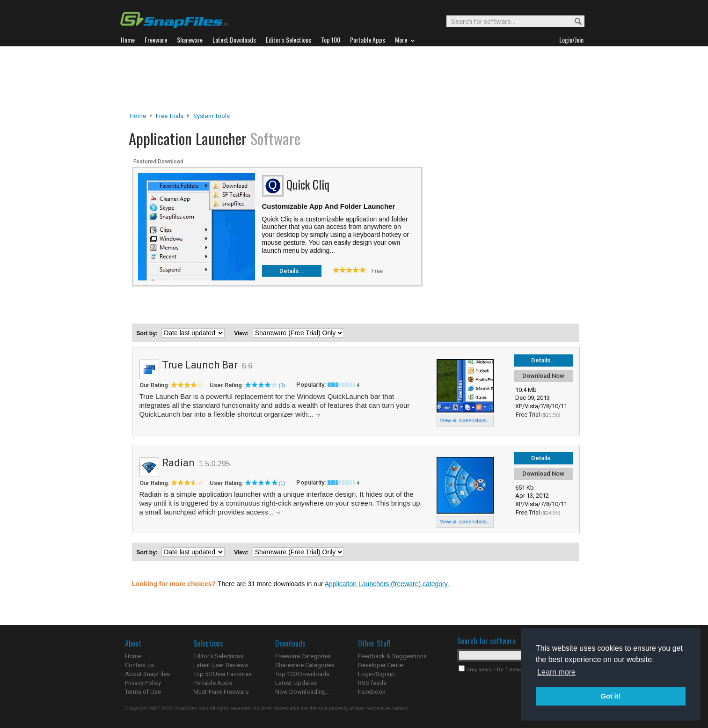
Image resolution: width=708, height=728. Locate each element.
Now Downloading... (303, 692)
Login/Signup (376, 674)
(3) (282, 385)
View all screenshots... (465, 420)
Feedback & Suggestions (392, 656)
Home (138, 116)
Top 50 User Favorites (223, 674)
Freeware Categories (303, 656)
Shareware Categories (305, 665)
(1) (282, 483)
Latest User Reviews (221, 665)
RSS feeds (372, 683)
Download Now (543, 376)
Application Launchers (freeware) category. (387, 584)
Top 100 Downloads (302, 674)
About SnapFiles (147, 674)
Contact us (139, 665)
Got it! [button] (611, 696)
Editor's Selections (218, 656)
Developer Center (381, 665)
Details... (292, 271)
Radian (178, 463)
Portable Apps (213, 683)
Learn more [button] (556, 672)
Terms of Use (143, 692)
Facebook (372, 692)
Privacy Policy (143, 683)
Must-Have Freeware (221, 692)
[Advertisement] (354, 79)
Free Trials (170, 116)
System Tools (212, 116)
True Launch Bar (200, 365)
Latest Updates (296, 683)
